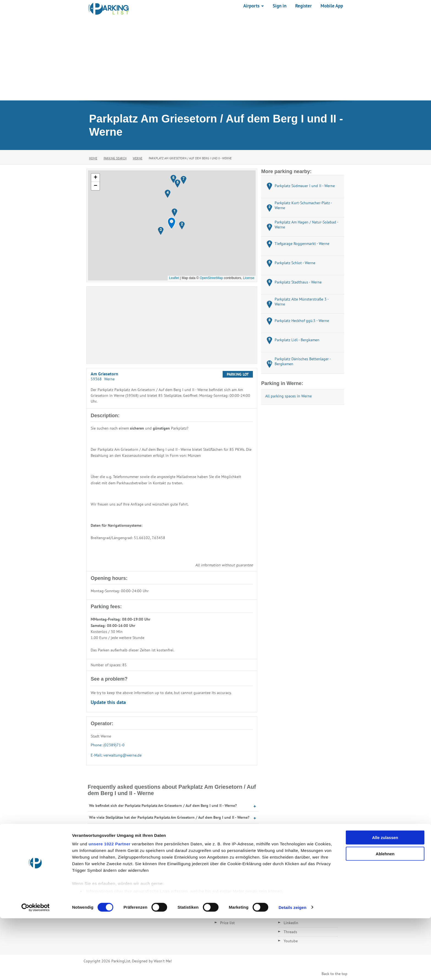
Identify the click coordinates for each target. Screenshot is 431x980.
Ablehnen (385, 915)
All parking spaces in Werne (288, 396)
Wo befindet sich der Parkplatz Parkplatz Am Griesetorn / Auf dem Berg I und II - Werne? (163, 806)
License (249, 278)
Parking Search (115, 158)
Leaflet (174, 278)
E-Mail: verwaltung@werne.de (116, 755)
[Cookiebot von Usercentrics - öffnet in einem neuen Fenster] (36, 969)
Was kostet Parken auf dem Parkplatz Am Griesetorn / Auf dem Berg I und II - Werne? (160, 841)
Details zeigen (292, 969)
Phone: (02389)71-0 (108, 745)
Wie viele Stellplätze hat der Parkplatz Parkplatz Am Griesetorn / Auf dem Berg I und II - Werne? (169, 817)
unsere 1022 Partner (110, 906)
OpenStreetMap (211, 278)
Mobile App (332, 6)
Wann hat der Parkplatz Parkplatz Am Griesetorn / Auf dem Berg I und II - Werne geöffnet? (165, 829)
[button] (172, 223)
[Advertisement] (215, 59)
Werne (138, 158)
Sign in (280, 6)
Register (303, 6)
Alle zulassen (385, 900)
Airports (254, 6)
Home (93, 158)
